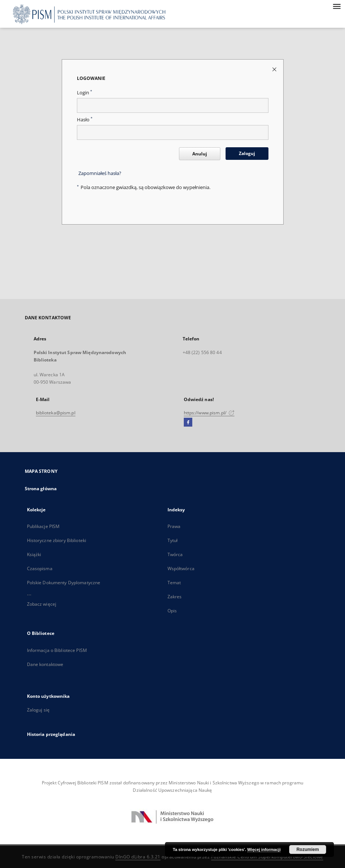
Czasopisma (40, 568)
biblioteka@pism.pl (56, 413)
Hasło (85, 120)
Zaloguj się (38, 710)
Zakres (175, 597)
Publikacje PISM (43, 526)
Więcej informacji (264, 850)
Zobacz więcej (42, 604)
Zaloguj (247, 153)
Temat (174, 583)
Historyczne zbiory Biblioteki (57, 540)
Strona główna (41, 489)
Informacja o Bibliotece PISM (57, 650)
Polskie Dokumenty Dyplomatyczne (64, 583)
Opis (172, 611)
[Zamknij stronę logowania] (275, 69)
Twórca (175, 554)
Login (84, 93)
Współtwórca (181, 568)
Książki (34, 554)
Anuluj (200, 154)
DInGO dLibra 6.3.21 (138, 857)
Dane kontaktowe (45, 664)
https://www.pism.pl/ (209, 413)
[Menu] (336, 6)
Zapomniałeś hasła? (100, 173)
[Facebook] (188, 423)
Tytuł (173, 540)
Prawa (174, 526)
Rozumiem (308, 850)
